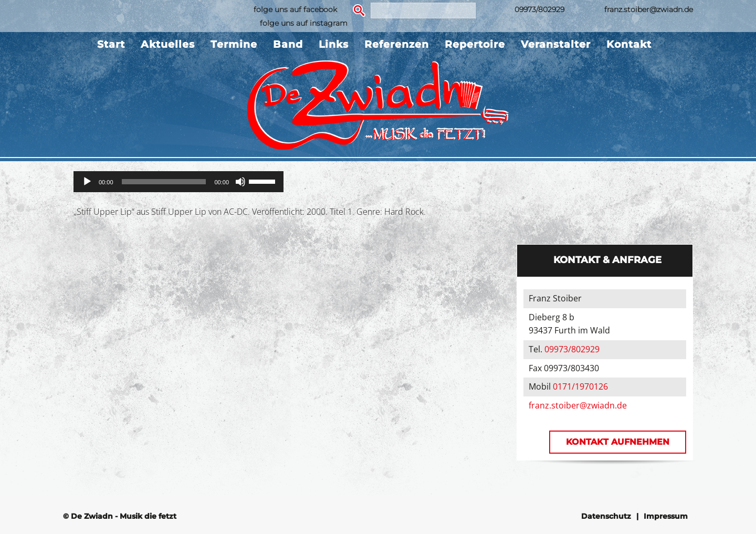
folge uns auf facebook (295, 9)
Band (288, 44)
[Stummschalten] (240, 182)
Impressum (666, 516)
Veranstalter (556, 44)
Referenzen (397, 44)
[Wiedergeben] (87, 182)
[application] (178, 182)
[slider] (164, 182)
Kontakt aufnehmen (618, 442)
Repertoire (475, 44)
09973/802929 (539, 9)
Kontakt (629, 44)
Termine (234, 44)
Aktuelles (168, 44)
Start (111, 44)
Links (334, 44)
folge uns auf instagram (304, 23)
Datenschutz (606, 516)
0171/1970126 (580, 386)
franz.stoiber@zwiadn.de (649, 9)
